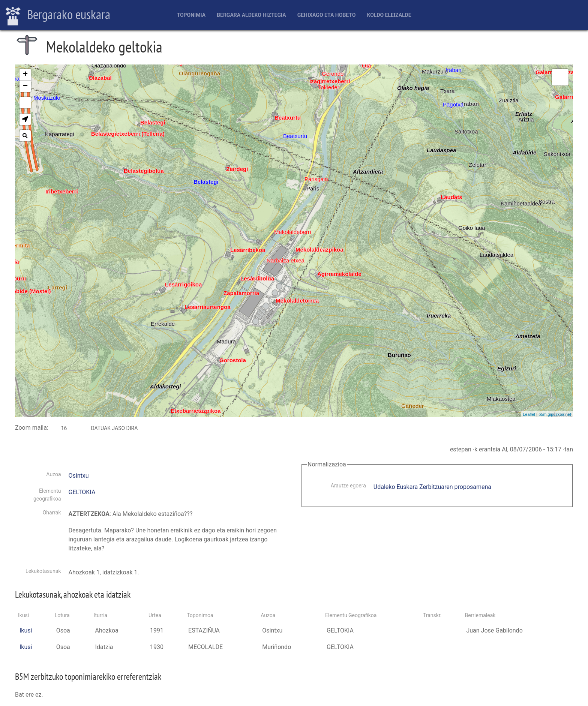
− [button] (25, 86)
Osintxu (79, 476)
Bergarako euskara (58, 15)
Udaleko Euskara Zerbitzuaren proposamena (432, 487)
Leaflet (529, 414)
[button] (25, 119)
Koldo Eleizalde (389, 15)
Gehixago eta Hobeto (327, 15)
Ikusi (26, 630)
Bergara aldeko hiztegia (251, 15)
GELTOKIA (82, 492)
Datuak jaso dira (114, 428)
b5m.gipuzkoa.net (555, 414)
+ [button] (25, 75)
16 (64, 428)
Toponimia (191, 15)
